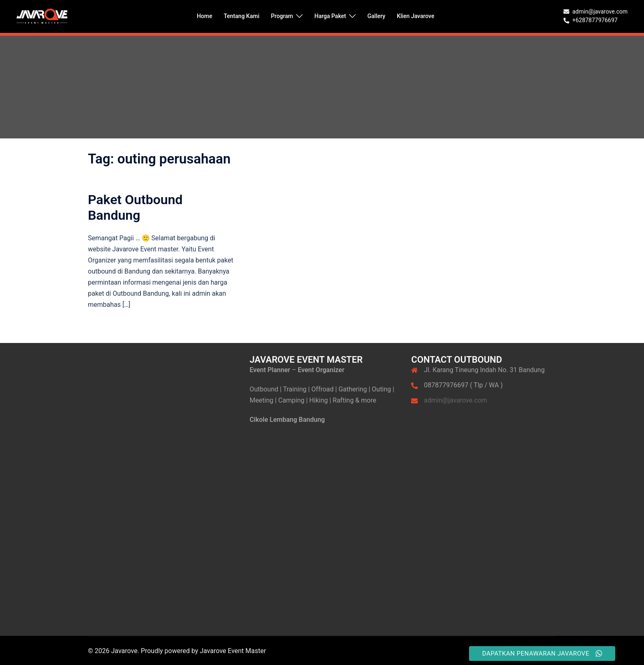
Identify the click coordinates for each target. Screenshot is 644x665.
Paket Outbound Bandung (135, 207)
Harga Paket (330, 16)
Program (282, 16)
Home (205, 16)
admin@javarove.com (455, 400)
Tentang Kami (242, 16)
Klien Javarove (415, 16)
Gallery (376, 16)
